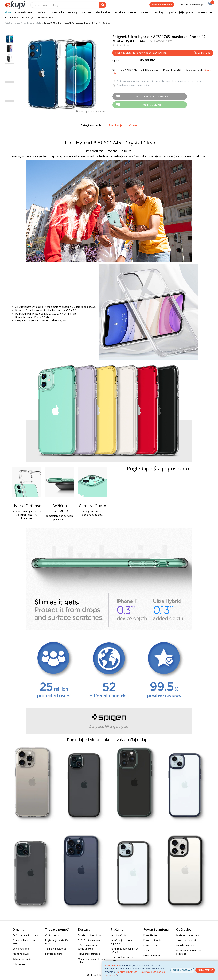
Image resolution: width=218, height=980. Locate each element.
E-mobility (158, 12)
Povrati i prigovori (152, 935)
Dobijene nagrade (22, 959)
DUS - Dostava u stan (89, 940)
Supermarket (205, 12)
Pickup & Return (152, 955)
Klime (8, 12)
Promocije (28, 17)
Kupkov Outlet (45, 17)
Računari (42, 12)
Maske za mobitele (32, 23)
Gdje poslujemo (21, 949)
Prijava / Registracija (189, 5)
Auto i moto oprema (125, 12)
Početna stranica (12, 23)
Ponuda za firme (54, 954)
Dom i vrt (86, 12)
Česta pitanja (52, 935)
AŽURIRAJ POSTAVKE (182, 970)
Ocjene (133, 125)
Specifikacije (115, 125)
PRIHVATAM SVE (205, 970)
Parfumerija (11, 17)
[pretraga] (103, 5)
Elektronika (58, 12)
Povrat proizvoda (152, 940)
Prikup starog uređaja (89, 954)
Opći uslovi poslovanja (188, 935)
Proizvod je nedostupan (152, 96)
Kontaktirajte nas (185, 945)
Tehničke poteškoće (56, 949)
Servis (147, 950)
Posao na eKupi (21, 954)
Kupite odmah (152, 105)
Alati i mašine (103, 12)
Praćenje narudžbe (162, 5)
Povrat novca (150, 945)
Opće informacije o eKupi (26, 935)
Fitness (144, 12)
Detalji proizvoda (91, 127)
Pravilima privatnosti (127, 972)
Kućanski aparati (24, 12)
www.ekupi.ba (113, 966)
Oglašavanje (19, 964)
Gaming (73, 12)
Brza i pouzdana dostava (91, 935)
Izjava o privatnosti (186, 940)
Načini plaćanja (119, 935)
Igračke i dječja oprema (181, 12)
